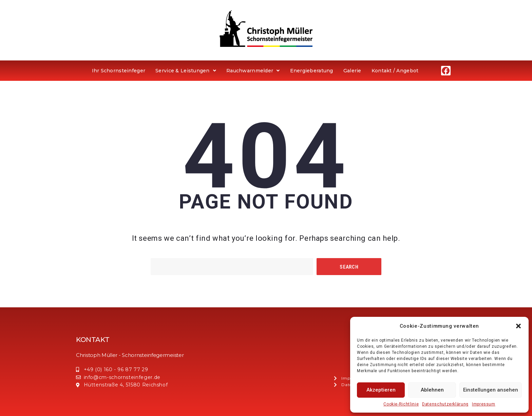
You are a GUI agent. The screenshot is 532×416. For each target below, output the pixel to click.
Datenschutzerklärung (445, 404)
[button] (518, 326)
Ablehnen (432, 390)
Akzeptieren (381, 390)
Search (349, 267)
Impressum (484, 404)
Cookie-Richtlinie (401, 404)
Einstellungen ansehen (491, 390)
